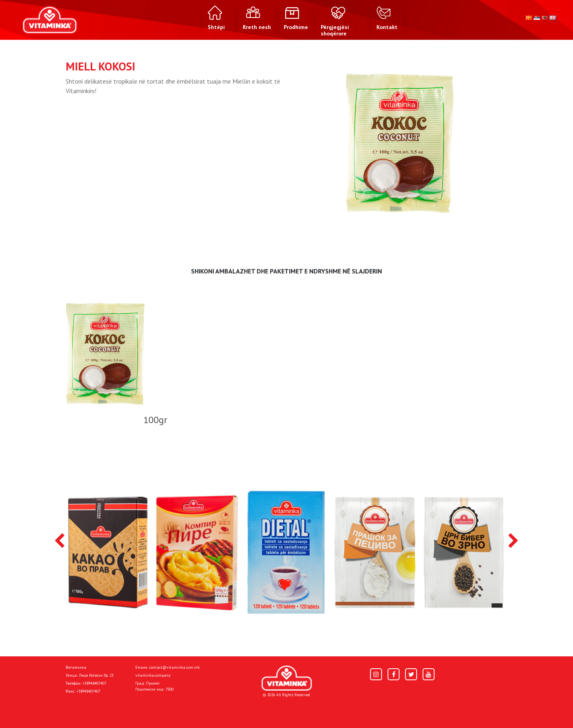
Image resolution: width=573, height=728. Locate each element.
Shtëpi (74, 709)
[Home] (287, 678)
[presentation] (59, 541)
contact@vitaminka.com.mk (174, 667)
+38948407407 (94, 683)
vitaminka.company (153, 675)
